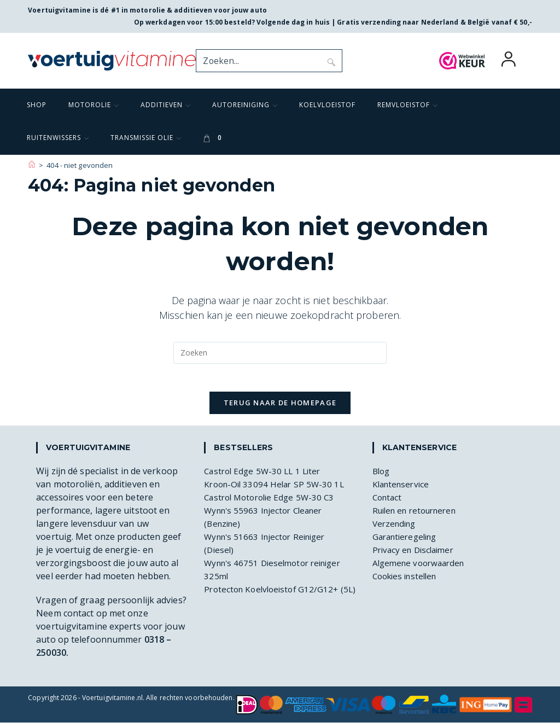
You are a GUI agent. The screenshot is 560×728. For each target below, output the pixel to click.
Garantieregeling (408, 542)
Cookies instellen (408, 581)
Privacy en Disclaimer (416, 555)
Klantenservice (403, 490)
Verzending (396, 529)
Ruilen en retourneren (419, 516)
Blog (382, 476)
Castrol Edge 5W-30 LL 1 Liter (265, 476)
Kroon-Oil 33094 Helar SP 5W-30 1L (277, 490)
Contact (389, 503)
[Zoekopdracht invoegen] (280, 353)
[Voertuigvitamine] (32, 165)
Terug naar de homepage (280, 408)
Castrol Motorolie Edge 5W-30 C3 (273, 503)
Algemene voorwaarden (422, 568)
